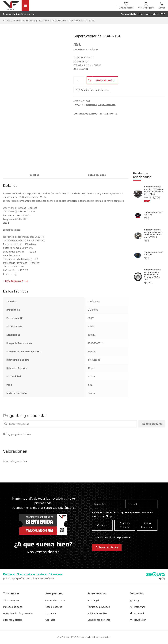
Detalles (34, 175)
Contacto (50, 620)
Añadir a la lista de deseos (95, 90)
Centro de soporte (55, 600)
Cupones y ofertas (13, 620)
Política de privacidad (119, 537)
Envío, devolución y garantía (18, 613)
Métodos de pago (13, 607)
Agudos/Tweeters (43, 20)
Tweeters (91, 104)
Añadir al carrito (105, 80)
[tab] (34, 175)
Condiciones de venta (99, 620)
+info (162, 579)
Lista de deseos (54, 607)
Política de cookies (97, 613)
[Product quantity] (79, 80)
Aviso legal (93, 600)
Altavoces (28, 20)
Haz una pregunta (152, 424)
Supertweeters (60, 20)
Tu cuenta (51, 613)
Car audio (17, 20)
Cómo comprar (11, 600)
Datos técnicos (97, 175)
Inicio (8, 20)
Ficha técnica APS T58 (17, 281)
